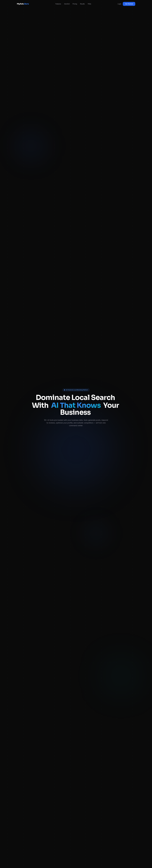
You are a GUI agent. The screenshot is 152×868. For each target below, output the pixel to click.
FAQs (89, 4)
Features (58, 4)
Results (82, 4)
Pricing (75, 4)
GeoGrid (67, 4)
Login (119, 4)
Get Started (129, 4)
